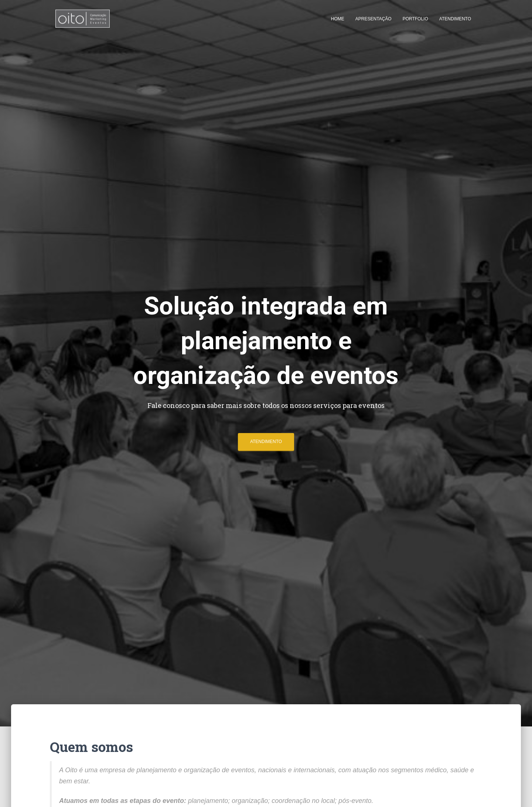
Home (338, 19)
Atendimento (455, 19)
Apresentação (374, 19)
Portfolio (415, 19)
